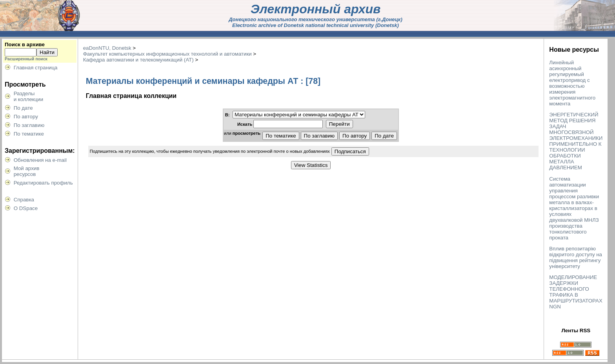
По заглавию (29, 125)
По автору (26, 117)
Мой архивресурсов (27, 171)
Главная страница (36, 68)
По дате (23, 108)
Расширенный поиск (26, 59)
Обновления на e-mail (40, 160)
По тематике (29, 134)
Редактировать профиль (43, 183)
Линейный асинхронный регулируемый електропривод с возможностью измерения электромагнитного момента (572, 83)
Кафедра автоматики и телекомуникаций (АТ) (138, 60)
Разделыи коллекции (29, 96)
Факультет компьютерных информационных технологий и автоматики (167, 54)
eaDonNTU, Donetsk (107, 48)
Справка (24, 200)
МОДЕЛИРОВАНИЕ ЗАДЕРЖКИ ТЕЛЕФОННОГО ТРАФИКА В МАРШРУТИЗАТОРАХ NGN (576, 292)
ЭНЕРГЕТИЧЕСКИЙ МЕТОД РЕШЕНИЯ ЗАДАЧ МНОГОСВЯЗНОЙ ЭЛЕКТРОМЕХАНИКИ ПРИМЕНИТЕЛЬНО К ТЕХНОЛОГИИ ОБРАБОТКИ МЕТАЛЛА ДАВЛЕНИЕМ (576, 141)
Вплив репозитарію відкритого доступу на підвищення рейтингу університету (576, 257)
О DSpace (26, 208)
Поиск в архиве (25, 44)
